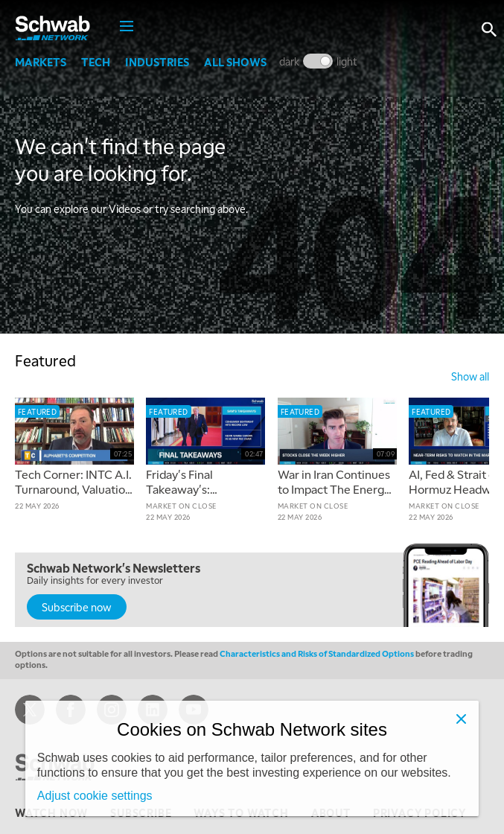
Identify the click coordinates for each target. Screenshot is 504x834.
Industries (157, 62)
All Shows (235, 62)
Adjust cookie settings (95, 796)
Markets (41, 62)
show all (470, 376)
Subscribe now (77, 607)
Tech (96, 62)
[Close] (461, 719)
